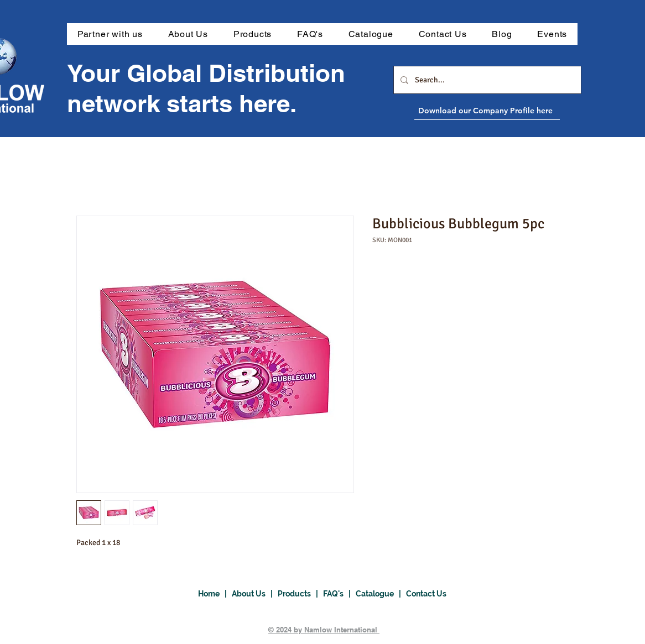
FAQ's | (339, 594)
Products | (300, 594)
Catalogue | (381, 594)
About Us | (255, 594)
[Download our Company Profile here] (512, 111)
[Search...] (486, 80)
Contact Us (426, 594)
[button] (253, 34)
